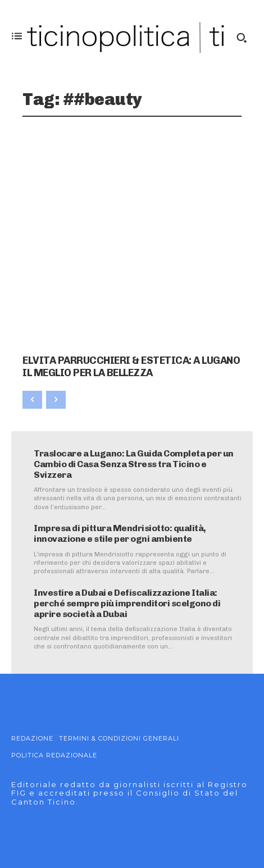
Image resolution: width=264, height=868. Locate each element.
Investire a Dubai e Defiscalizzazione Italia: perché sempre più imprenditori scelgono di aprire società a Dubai (127, 603)
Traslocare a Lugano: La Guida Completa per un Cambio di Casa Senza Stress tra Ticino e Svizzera (134, 464)
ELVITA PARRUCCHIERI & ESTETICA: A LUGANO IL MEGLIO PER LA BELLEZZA (131, 367)
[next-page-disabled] (56, 400)
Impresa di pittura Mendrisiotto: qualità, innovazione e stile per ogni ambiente (120, 533)
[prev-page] (32, 400)
